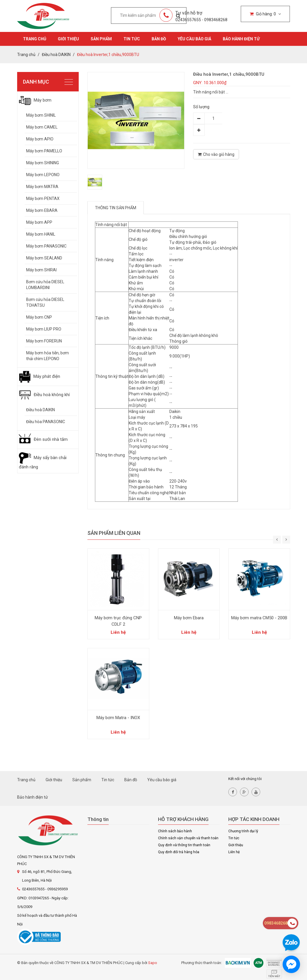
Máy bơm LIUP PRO (44, 329)
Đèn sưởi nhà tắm (43, 439)
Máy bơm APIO (40, 139)
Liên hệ (234, 852)
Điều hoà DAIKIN (41, 410)
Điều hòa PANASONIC (46, 422)
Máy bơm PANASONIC (46, 246)
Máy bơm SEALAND (44, 258)
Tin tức (132, 39)
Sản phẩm (101, 39)
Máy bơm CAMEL (42, 127)
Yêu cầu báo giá (194, 39)
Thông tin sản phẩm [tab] (116, 208)
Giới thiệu (68, 39)
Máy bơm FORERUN (44, 341)
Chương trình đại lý (243, 831)
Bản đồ (159, 39)
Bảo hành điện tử (241, 39)
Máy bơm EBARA (42, 210)
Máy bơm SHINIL (41, 115)
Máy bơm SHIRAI (41, 270)
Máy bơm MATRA (42, 187)
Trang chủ (35, 39)
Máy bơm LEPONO (43, 175)
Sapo (153, 963)
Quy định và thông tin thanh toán (184, 845)
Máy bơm (35, 100)
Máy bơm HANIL (41, 234)
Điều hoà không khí (44, 395)
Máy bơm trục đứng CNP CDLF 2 (118, 621)
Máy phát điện (40, 376)
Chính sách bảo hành (175, 831)
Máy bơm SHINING (43, 163)
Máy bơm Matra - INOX (118, 718)
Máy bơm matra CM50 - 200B (259, 618)
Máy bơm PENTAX (43, 198)
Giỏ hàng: (265, 14)
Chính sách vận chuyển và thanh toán (188, 838)
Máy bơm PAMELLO (44, 151)
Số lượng (201, 107)
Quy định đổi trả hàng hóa (179, 852)
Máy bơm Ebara (189, 618)
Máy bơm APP (39, 222)
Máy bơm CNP (39, 317)
